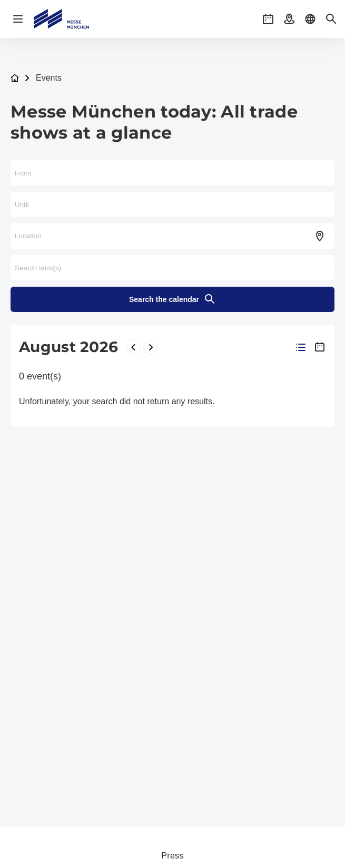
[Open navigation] (18, 19)
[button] (268, 19)
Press (172, 856)
